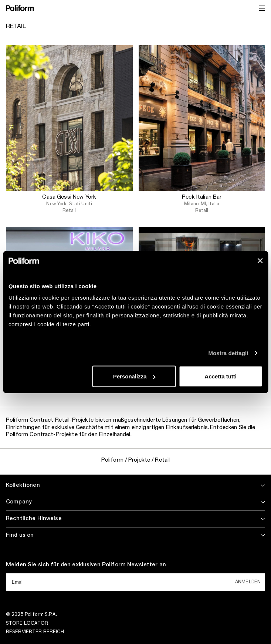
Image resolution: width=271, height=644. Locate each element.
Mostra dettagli (228, 353)
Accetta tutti (221, 376)
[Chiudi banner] (260, 260)
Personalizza (134, 376)
